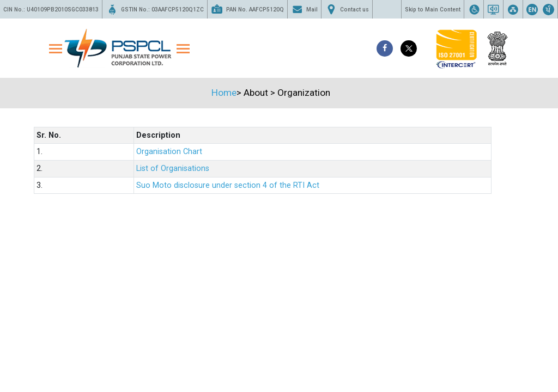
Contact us (347, 9)
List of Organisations (173, 169)
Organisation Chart (169, 152)
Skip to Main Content (433, 10)
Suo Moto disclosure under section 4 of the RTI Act (228, 185)
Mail (304, 9)
